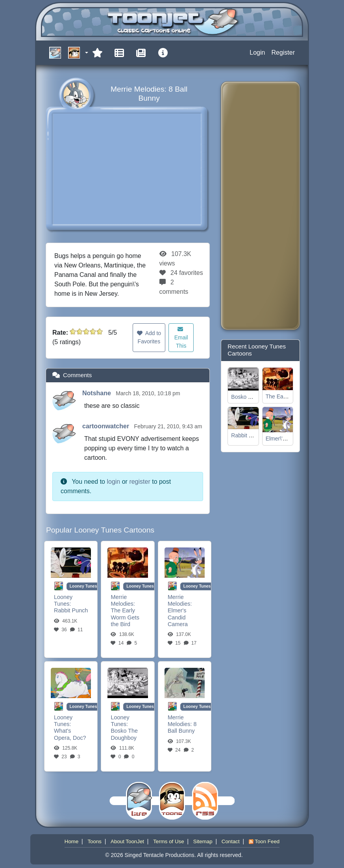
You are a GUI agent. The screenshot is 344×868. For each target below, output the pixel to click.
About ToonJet (127, 841)
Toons (94, 841)
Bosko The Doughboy (124, 734)
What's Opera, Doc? (70, 734)
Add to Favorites (149, 337)
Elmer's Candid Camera (178, 617)
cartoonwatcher (107, 426)
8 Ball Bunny (182, 727)
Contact (231, 841)
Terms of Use (169, 841)
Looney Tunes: (63, 600)
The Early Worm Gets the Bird (125, 617)
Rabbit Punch (71, 610)
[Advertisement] (259, 206)
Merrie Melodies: (123, 600)
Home (72, 841)
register (140, 482)
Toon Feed (264, 841)
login (113, 482)
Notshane (97, 393)
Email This (181, 338)
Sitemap (203, 841)
